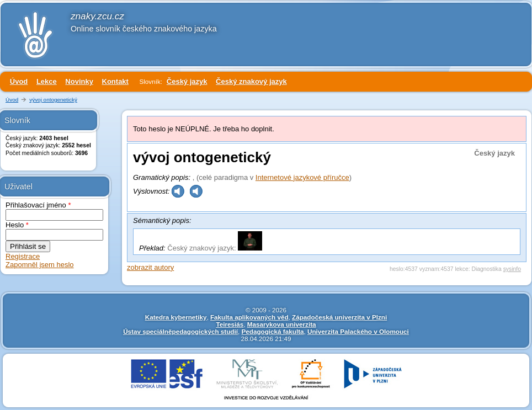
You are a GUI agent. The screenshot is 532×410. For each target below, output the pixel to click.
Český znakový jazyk (251, 81)
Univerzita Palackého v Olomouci (358, 331)
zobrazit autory (150, 267)
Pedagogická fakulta (273, 331)
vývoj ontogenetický (53, 100)
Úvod (19, 81)
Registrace (23, 256)
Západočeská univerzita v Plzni (339, 317)
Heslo (17, 225)
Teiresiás (230, 324)
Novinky (79, 81)
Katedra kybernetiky (176, 317)
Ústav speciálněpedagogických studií (180, 331)
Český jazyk (187, 81)
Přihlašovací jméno (38, 205)
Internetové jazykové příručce (302, 177)
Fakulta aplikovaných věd (249, 317)
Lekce (47, 81)
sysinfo (512, 269)
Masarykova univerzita (282, 324)
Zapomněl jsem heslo (40, 265)
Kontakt (115, 81)
